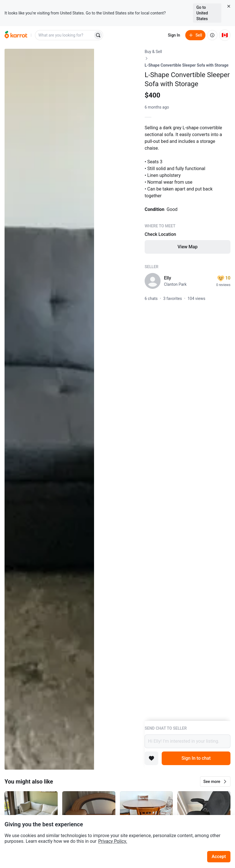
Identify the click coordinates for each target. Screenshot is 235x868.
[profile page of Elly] (153, 281)
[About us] (212, 35)
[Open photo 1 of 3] (49, 409)
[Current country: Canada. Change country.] (225, 35)
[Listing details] (188, 385)
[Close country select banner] (229, 6)
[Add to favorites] (151, 758)
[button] (215, 782)
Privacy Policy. (113, 841)
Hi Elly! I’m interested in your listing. (188, 741)
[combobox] (65, 35)
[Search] (98, 35)
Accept (219, 857)
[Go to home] (16, 35)
